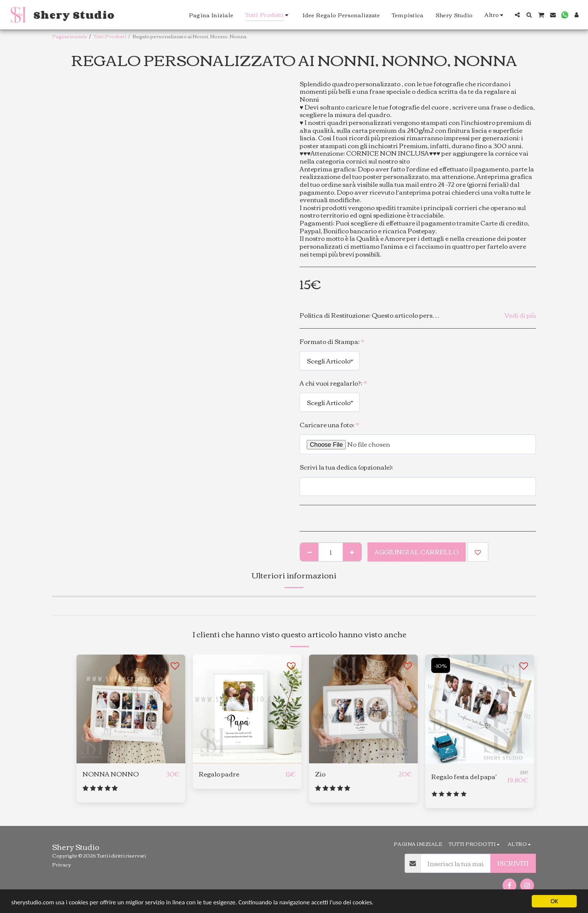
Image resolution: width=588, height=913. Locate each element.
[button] (517, 15)
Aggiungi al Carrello (417, 552)
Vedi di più (520, 315)
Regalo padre (219, 774)
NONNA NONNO (111, 774)
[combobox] (330, 360)
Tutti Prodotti (110, 36)
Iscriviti (513, 863)
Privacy (61, 864)
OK (554, 901)
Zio (320, 774)
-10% (441, 665)
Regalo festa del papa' (464, 777)
